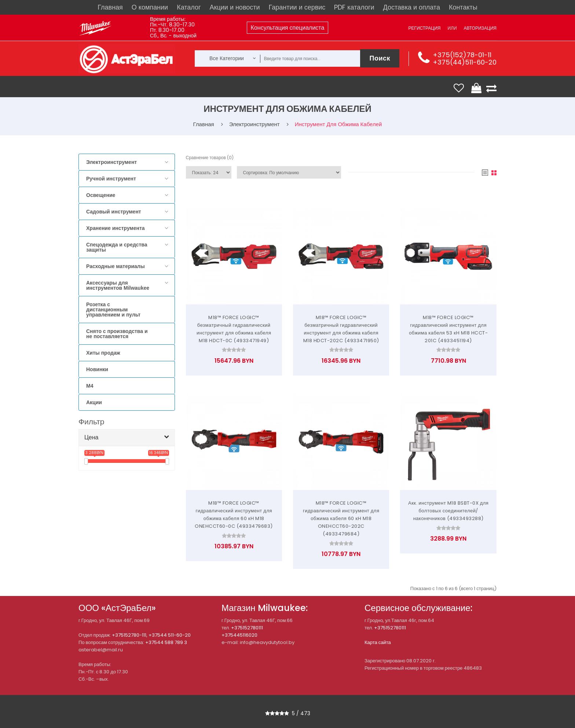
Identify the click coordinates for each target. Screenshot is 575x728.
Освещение (101, 195)
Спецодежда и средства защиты (117, 247)
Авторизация (480, 28)
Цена (91, 437)
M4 (90, 386)
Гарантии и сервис (297, 7)
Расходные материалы (116, 266)
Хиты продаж (103, 353)
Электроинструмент (111, 162)
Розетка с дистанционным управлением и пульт (113, 310)
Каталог (189, 7)
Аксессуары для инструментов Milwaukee (118, 285)
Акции (94, 402)
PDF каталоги (354, 7)
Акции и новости (235, 7)
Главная (110, 7)
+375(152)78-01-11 (462, 55)
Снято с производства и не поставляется (117, 334)
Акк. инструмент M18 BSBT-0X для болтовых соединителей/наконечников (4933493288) (448, 511)
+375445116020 (239, 635)
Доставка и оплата (412, 7)
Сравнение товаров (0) (210, 158)
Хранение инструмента (116, 228)
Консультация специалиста (288, 28)
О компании (150, 7)
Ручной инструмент (111, 179)
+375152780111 (247, 628)
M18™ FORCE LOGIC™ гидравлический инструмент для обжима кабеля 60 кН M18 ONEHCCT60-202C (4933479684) (341, 518)
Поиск (380, 58)
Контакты (463, 7)
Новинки (97, 369)
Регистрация (424, 28)
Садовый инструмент (114, 212)
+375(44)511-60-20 (465, 62)
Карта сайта (378, 642)
